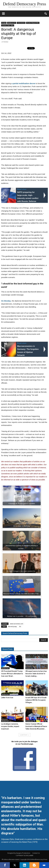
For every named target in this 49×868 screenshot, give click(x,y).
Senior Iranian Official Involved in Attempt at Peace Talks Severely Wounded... (36, 726)
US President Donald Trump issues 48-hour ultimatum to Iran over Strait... (12, 674)
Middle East (5, 668)
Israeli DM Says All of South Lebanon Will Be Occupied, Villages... (36, 700)
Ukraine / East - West (8, 25)
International (21, 23)
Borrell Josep (13, 626)
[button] (46, 14)
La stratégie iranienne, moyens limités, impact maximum (10, 726)
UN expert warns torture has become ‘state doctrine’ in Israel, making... (36, 674)
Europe (4, 23)
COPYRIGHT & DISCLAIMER (24, 856)
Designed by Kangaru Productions (19, 853)
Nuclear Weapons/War (33, 23)
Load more (25, 735)
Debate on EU (12, 23)
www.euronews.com (17, 624)
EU (20, 626)
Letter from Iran (7, 698)
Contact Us (36, 853)
